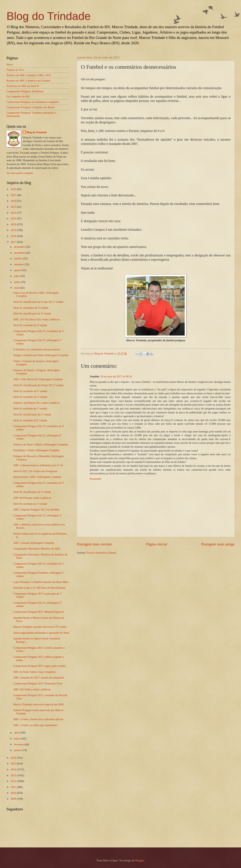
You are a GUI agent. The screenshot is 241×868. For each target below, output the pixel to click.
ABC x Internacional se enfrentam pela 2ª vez (38, 465)
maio (17, 288)
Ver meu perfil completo (20, 173)
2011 (14, 787)
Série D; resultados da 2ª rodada (31, 308)
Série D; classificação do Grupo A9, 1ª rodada (38, 385)
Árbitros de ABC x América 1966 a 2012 (29, 75)
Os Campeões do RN (18, 97)
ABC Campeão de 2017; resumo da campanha (39, 678)
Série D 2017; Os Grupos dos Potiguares (36, 471)
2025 (14, 195)
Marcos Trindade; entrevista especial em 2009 (38, 704)
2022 (14, 213)
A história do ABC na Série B (23, 86)
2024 (14, 201)
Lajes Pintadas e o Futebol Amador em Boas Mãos (41, 582)
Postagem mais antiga (218, 544)
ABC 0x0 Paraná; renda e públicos (32, 498)
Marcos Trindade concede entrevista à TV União (40, 627)
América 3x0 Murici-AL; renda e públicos (36, 403)
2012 (14, 781)
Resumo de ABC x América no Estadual (28, 81)
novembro (20, 253)
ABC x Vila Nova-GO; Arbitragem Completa (38, 379)
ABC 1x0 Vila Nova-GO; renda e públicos (37, 319)
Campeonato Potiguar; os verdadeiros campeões (33, 102)
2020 (14, 224)
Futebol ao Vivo (15, 70)
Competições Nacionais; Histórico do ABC (37, 549)
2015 (14, 764)
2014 (14, 769)
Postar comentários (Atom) (101, 553)
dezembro (20, 247)
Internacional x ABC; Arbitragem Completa (37, 477)
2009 (14, 799)
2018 (14, 236)
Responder (96, 479)
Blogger (140, 860)
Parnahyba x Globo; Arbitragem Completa (36, 450)
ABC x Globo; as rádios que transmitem (35, 725)
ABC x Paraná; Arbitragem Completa (34, 543)
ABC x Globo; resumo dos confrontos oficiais (38, 719)
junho (17, 282)
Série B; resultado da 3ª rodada (30, 325)
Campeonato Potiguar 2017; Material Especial (39, 612)
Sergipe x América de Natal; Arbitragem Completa (41, 355)
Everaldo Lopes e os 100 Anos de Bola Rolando (39, 588)
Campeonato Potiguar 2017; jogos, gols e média (39, 666)
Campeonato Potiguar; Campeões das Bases (30, 107)
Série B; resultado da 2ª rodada (30, 420)
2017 (14, 242)
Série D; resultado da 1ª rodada (30, 391)
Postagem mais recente (94, 544)
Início (10, 64)
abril (17, 733)
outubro (18, 258)
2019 (14, 230)
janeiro (18, 750)
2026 (14, 189)
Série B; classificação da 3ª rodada (32, 313)
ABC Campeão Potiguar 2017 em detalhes (37, 509)
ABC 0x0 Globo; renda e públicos (32, 689)
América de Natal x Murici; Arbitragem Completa (41, 444)
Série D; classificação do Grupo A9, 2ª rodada (38, 302)
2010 (14, 793)
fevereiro (19, 744)
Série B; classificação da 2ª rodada (32, 414)
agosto (18, 270)
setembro (19, 264)
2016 (14, 758)
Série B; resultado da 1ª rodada (30, 504)
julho (17, 276)
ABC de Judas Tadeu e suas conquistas (34, 672)
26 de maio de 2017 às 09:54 (116, 376)
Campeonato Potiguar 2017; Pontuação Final (38, 683)
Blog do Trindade (49, 16)
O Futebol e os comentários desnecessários (37, 349)
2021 (14, 218)
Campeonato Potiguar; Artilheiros (25, 91)
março (18, 738)
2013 (14, 775)
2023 (14, 207)
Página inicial (157, 544)
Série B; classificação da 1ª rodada (32, 492)
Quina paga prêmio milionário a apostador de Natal (41, 633)
